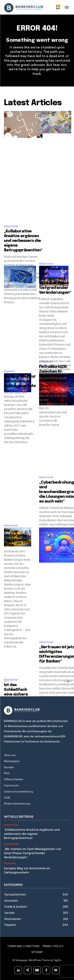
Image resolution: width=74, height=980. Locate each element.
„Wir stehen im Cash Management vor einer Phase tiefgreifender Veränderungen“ (32, 853)
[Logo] (37, 710)
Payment (9, 371)
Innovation (46, 362)
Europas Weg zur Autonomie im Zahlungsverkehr (20, 381)
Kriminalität (11, 680)
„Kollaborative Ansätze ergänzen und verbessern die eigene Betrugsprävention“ (23, 241)
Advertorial (11, 226)
